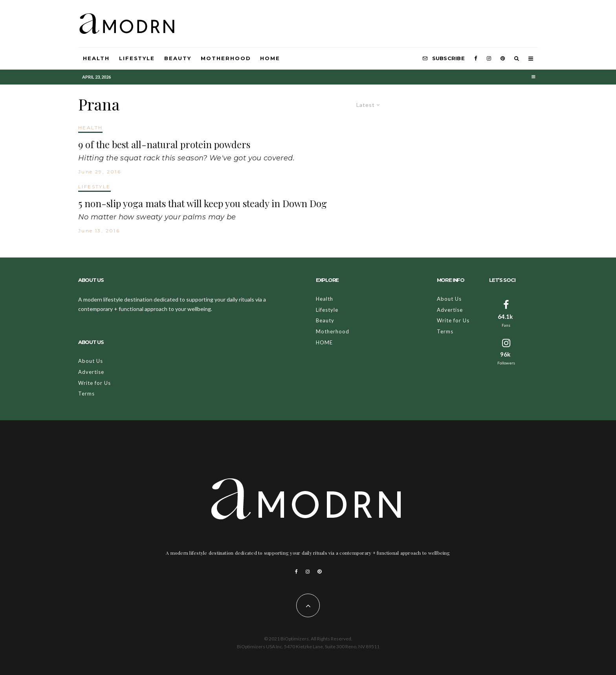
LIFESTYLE (94, 187)
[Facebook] (476, 59)
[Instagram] (489, 59)
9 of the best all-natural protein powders (164, 144)
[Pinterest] (503, 59)
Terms (86, 394)
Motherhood (226, 58)
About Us (91, 361)
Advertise (91, 372)
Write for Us (94, 383)
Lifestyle (137, 58)
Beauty (178, 58)
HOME (270, 58)
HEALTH (90, 128)
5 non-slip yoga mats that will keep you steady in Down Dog (203, 203)
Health (96, 58)
